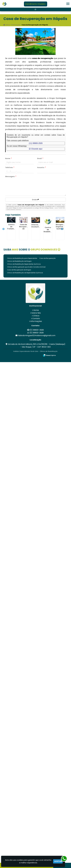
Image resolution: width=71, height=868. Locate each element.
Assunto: (41, 167)
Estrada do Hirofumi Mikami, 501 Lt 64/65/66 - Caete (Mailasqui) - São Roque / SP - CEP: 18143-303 (36, 346)
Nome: (8, 158)
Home (36, 310)
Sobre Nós (36, 313)
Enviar (35, 200)
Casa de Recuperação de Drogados (25, 228)
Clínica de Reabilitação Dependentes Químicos (24, 264)
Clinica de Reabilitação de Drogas (19, 261)
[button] (68, 4)
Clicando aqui (36, 149)
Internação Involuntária (37, 226)
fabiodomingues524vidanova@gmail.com (37, 335)
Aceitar (58, 861)
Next (62, 229)
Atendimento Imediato (35, 4)
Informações (36, 321)
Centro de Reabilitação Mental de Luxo (49, 232)
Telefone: (10, 167)
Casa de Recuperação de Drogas (19, 270)
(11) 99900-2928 (36, 143)
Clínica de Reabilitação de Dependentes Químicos (25, 273)
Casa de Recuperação (47, 258)
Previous (3, 229)
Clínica (36, 316)
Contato (36, 318)
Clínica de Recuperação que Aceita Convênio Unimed (26, 267)
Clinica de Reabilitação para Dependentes (22, 258)
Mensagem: (11, 176)
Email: (40, 158)
